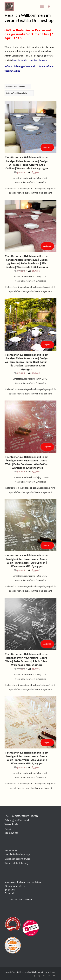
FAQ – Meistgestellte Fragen (21, 816)
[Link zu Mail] (49, 976)
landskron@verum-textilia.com (30, 60)
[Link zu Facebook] (34, 976)
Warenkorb (11, 824)
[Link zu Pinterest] (44, 976)
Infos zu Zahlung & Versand (20, 66)
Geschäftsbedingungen (18, 854)
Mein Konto (12, 833)
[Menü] (42, 7)
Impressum (11, 850)
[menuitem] (43, 7)
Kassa (8, 829)
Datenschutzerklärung (17, 859)
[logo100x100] (25, 7)
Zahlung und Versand (17, 820)
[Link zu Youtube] (54, 976)
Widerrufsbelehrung (16, 863)
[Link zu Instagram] (39, 976)
